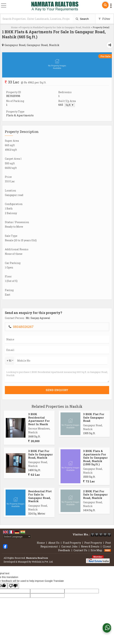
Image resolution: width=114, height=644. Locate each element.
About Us (54, 543)
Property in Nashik (30, 27)
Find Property (72, 543)
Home (14, 27)
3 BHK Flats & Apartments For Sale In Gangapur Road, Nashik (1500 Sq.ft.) (95, 458)
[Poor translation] (13, 586)
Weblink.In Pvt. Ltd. (42, 562)
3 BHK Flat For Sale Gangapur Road (94, 417)
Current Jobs (69, 546)
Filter (104, 19)
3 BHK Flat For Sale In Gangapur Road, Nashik (40, 454)
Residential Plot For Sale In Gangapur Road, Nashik (40, 496)
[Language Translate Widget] (17, 536)
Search (82, 19)
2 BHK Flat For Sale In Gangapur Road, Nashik (95, 495)
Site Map (96, 550)
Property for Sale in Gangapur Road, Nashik (66, 27)
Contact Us (80, 550)
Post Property (93, 543)
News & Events (90, 546)
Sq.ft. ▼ (70, 105)
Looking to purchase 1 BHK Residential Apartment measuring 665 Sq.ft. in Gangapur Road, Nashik (57, 375)
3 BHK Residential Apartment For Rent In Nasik (39, 419)
